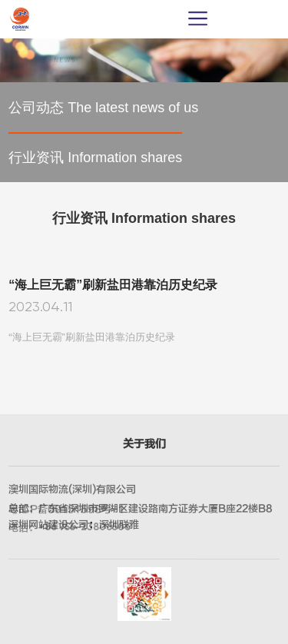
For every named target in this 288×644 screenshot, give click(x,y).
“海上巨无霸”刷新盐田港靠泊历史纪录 (113, 285)
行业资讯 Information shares (95, 158)
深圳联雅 (119, 524)
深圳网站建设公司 (48, 524)
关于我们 (144, 444)
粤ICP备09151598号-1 (66, 509)
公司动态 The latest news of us (103, 108)
